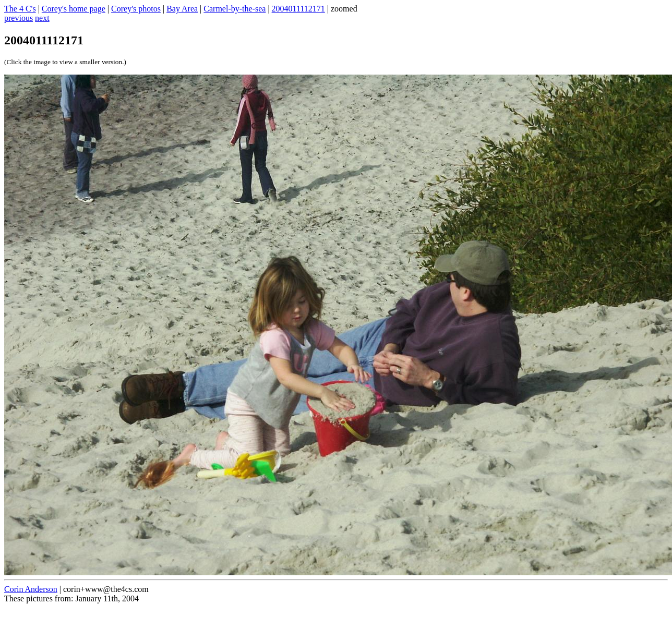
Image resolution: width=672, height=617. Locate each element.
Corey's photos (136, 9)
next (42, 18)
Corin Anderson (31, 589)
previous (19, 18)
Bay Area (182, 9)
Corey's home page (74, 9)
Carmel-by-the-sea (235, 9)
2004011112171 (298, 9)
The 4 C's (20, 9)
